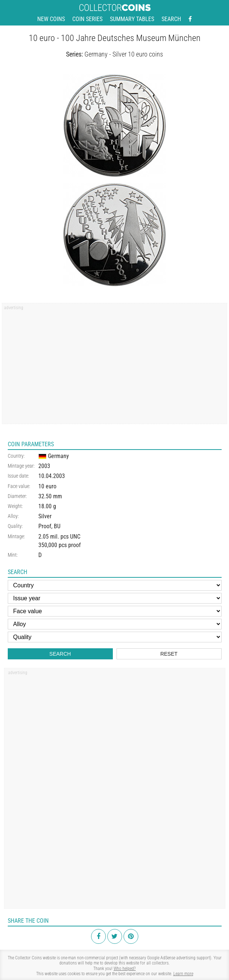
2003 (44, 466)
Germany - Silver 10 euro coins (124, 54)
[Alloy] (115, 624)
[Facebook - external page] (190, 19)
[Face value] (115, 611)
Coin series (87, 19)
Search (171, 19)
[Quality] (115, 637)
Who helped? (125, 969)
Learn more (183, 974)
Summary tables (132, 19)
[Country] (115, 585)
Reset (169, 654)
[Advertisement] (115, 366)
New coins (51, 19)
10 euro (47, 486)
